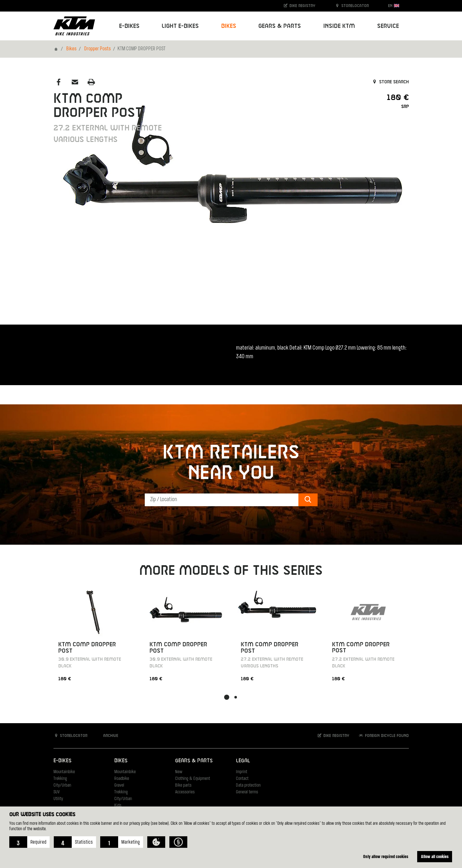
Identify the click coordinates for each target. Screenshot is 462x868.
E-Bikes (62, 761)
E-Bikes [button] (129, 26)
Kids (118, 806)
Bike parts (183, 785)
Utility (58, 799)
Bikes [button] (229, 26)
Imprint (242, 772)
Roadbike (122, 779)
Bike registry (299, 6)
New (179, 772)
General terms (247, 792)
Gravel (119, 785)
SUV (57, 792)
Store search (390, 82)
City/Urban (62, 785)
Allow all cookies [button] (435, 856)
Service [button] (388, 26)
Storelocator (352, 6)
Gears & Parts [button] (280, 26)
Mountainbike (64, 772)
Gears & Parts (194, 761)
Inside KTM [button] (339, 26)
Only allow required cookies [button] (386, 856)
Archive (107, 736)
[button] (29, 842)
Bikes (71, 49)
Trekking (60, 779)
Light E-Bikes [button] (180, 26)
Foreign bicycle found (384, 736)
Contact (242, 779)
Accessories (185, 792)
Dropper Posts (97, 49)
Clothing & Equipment (193, 779)
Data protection (248, 785)
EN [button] (394, 6)
